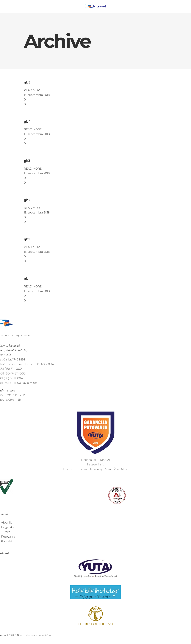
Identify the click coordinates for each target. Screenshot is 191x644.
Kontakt (7, 541)
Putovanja (8, 537)
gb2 (27, 200)
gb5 (27, 82)
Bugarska (8, 527)
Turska (6, 532)
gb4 (27, 121)
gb (26, 278)
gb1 (27, 239)
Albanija (7, 523)
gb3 (27, 161)
